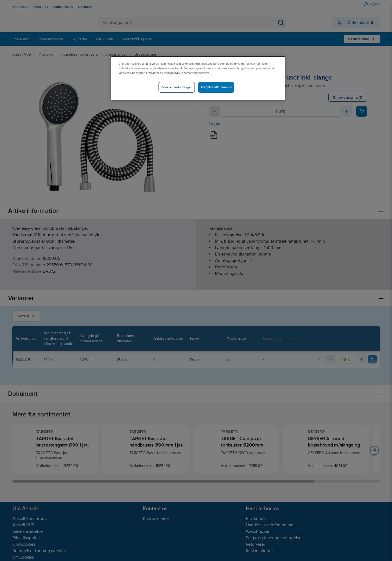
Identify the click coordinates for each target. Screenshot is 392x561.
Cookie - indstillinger (177, 87)
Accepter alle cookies (216, 87)
